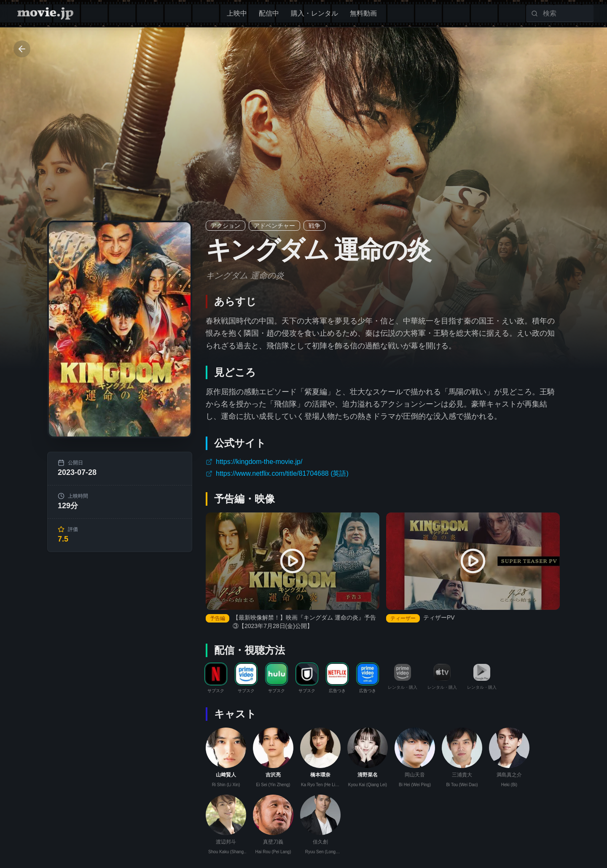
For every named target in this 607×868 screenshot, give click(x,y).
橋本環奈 (320, 775)
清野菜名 (368, 775)
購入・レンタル (314, 13)
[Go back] (22, 49)
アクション (226, 226)
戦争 (314, 226)
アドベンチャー (274, 226)
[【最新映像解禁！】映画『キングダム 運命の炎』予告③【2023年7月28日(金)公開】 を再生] (293, 561)
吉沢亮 (273, 775)
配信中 (269, 13)
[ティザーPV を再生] (473, 561)
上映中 (237, 13)
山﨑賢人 (226, 775)
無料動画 (363, 13)
